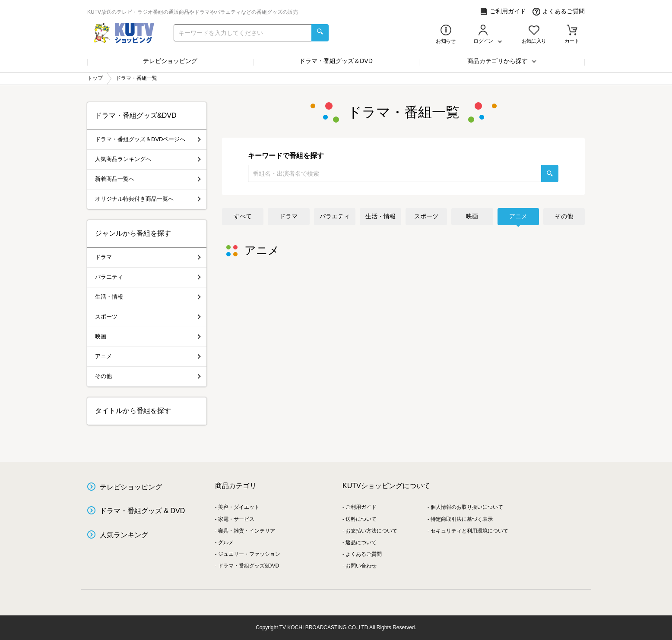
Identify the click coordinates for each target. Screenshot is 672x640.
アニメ (518, 216)
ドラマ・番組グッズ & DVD (142, 511)
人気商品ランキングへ (148, 159)
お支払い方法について (371, 531)
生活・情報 (380, 216)
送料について (361, 519)
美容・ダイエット (239, 507)
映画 (472, 216)
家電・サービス (236, 519)
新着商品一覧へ (148, 179)
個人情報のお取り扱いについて (467, 507)
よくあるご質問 (559, 11)
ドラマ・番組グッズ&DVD (249, 566)
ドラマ (288, 216)
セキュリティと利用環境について (469, 531)
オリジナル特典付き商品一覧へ (148, 199)
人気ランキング (124, 535)
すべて (243, 216)
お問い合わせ (361, 566)
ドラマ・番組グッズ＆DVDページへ (148, 139)
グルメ (226, 542)
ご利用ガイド (503, 11)
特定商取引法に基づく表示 (462, 519)
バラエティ (335, 216)
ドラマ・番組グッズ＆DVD (336, 61)
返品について (361, 542)
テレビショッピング (170, 61)
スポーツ (426, 216)
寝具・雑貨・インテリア (247, 531)
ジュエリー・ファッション (249, 554)
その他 (564, 216)
